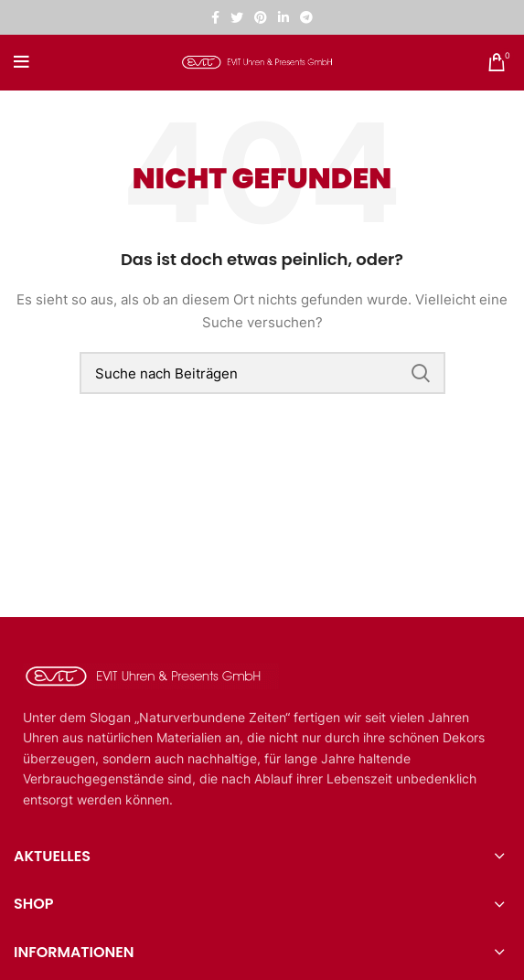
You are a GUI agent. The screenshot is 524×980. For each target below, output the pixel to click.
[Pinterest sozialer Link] (261, 17)
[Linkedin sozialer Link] (283, 17)
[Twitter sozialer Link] (237, 17)
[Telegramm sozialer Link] (306, 17)
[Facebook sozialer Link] (215, 17)
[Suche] (262, 373)
